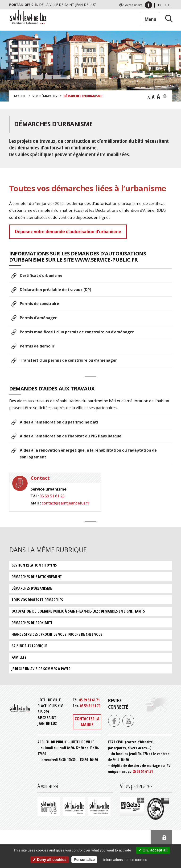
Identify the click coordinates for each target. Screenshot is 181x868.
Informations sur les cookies (125, 860)
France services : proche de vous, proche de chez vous (57, 634)
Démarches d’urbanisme (32, 588)
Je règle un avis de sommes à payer (41, 669)
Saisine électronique (29, 646)
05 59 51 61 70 (90, 706)
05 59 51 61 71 (89, 700)
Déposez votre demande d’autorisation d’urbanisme (68, 232)
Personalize (84, 860)
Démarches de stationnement (37, 577)
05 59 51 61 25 (52, 496)
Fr (160, 5)
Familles (19, 657)
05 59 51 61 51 (143, 771)
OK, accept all (153, 850)
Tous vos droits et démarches (37, 600)
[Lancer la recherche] (167, 18)
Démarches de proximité (32, 623)
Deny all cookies (50, 860)
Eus (168, 5)
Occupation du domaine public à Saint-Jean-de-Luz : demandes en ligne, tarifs (78, 611)
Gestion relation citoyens (34, 565)
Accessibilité (134, 5)
